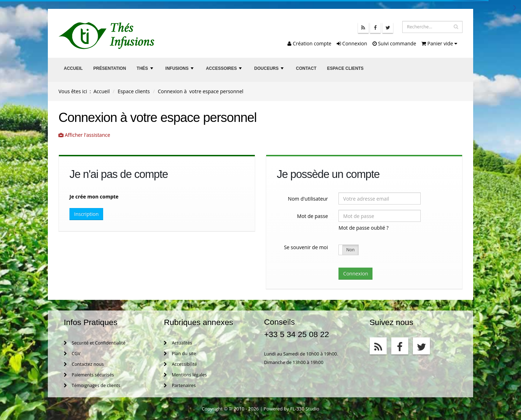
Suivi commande (394, 43)
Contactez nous (84, 364)
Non (351, 250)
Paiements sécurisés (89, 375)
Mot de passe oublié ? (363, 228)
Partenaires (180, 385)
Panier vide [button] (439, 43)
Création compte (309, 43)
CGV (72, 354)
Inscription (86, 214)
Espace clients (345, 68)
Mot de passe (312, 216)
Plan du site (180, 354)
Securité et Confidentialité (95, 343)
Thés (146, 70)
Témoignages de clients (92, 385)
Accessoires (225, 70)
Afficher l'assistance (84, 135)
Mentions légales (185, 375)
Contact (306, 68)
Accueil (73, 68)
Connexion (352, 43)
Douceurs (270, 70)
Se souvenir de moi (306, 247)
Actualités (178, 343)
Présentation (110, 68)
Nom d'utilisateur (308, 199)
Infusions (180, 70)
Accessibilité (180, 364)
